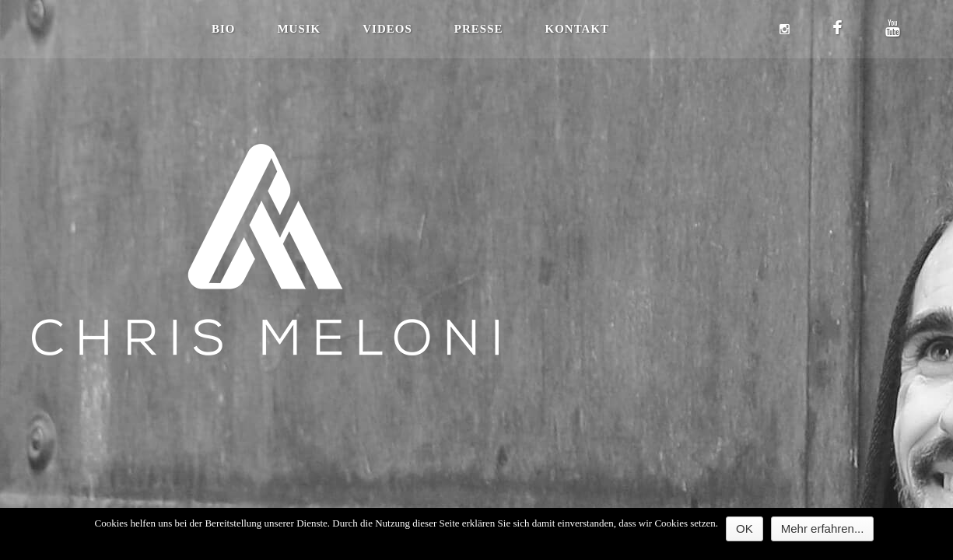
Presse (479, 29)
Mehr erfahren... (823, 528)
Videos (387, 29)
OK (745, 528)
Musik (299, 29)
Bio (224, 29)
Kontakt (578, 29)
